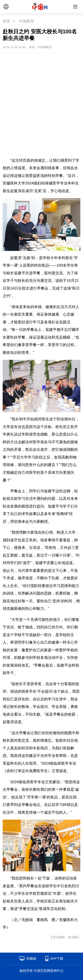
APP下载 (57, 958)
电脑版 (31, 958)
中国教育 (27, 21)
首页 (6, 21)
